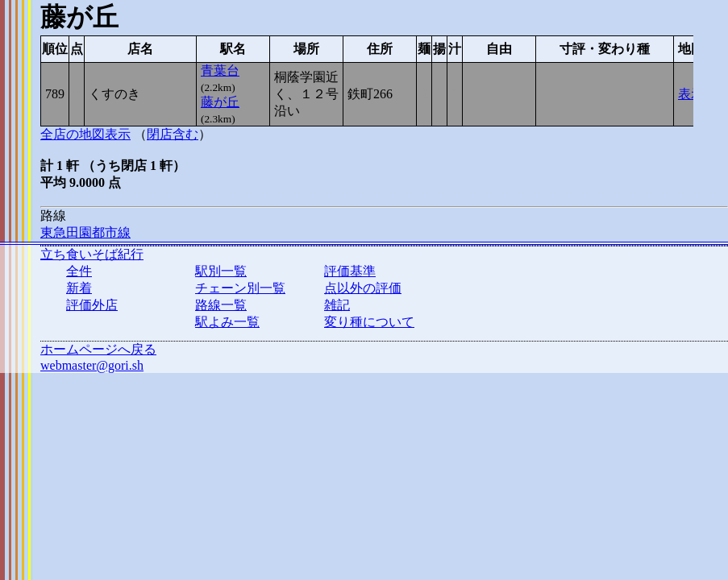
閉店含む (173, 134)
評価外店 (92, 305)
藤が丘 (220, 102)
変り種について (369, 322)
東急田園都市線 (85, 232)
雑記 (337, 305)
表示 (691, 94)
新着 (79, 288)
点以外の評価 (363, 288)
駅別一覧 (221, 271)
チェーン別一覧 (240, 288)
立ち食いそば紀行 (92, 254)
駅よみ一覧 (227, 322)
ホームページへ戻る (98, 349)
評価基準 (350, 271)
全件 (79, 271)
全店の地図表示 (85, 134)
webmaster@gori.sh (92, 365)
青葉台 (220, 70)
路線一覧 (221, 305)
